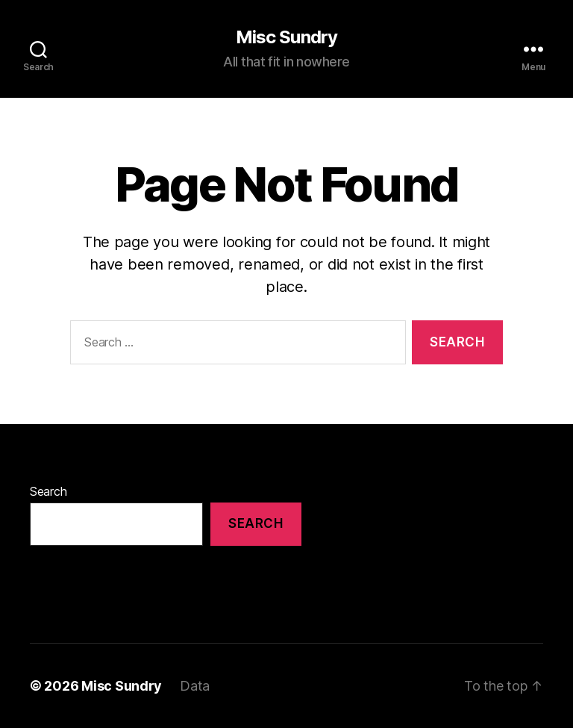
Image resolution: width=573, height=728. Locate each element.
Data (195, 686)
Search (48, 491)
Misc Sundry (286, 37)
